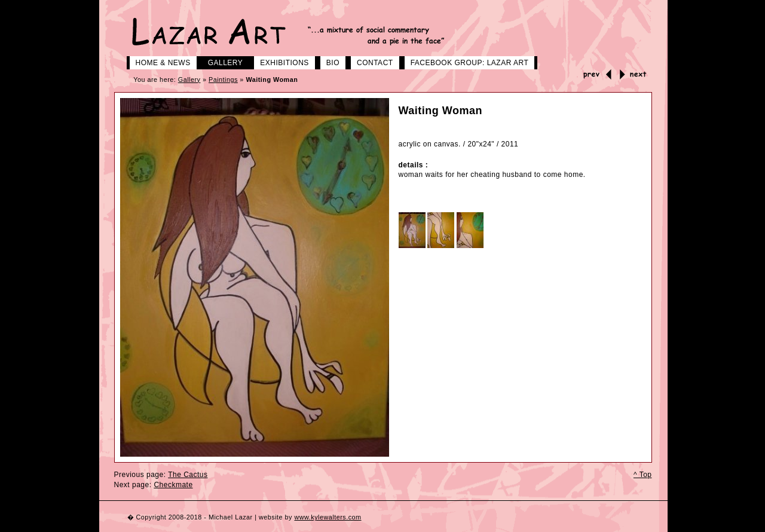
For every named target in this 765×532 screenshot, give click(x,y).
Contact (371, 62)
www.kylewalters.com (328, 517)
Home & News (159, 62)
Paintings (223, 80)
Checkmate (173, 485)
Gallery (221, 62)
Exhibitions (280, 62)
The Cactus (188, 475)
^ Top (643, 475)
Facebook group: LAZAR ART (465, 62)
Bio (328, 62)
